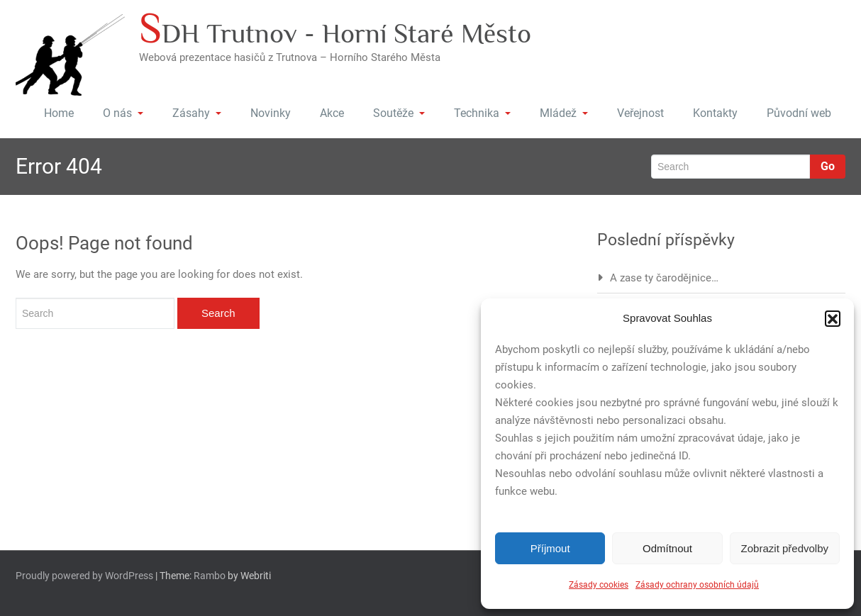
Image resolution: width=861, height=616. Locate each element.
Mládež (564, 113)
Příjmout (550, 548)
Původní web (799, 113)
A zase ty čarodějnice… (664, 278)
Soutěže (399, 113)
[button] (833, 318)
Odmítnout (667, 548)
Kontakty (715, 113)
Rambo (210, 576)
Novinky (271, 113)
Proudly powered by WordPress (84, 576)
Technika (482, 113)
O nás (123, 113)
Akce (332, 113)
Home (59, 113)
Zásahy (197, 113)
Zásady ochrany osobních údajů (697, 585)
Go (828, 166)
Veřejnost (640, 113)
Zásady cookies (599, 585)
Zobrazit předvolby (785, 548)
